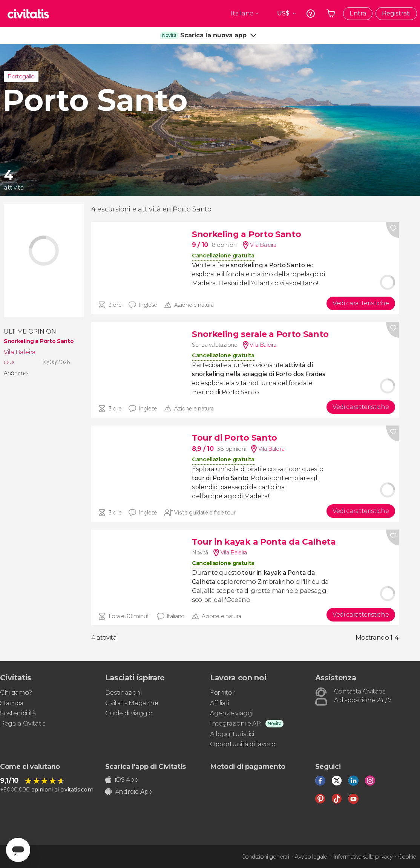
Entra (358, 13)
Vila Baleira (20, 352)
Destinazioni (123, 693)
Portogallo (21, 77)
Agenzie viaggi (232, 713)
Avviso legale (311, 857)
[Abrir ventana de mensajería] (18, 850)
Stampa (12, 703)
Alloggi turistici (232, 734)
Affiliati (220, 703)
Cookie (407, 857)
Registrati (396, 13)
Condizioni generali (265, 857)
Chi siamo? (16, 693)
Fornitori (223, 693)
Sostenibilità (18, 713)
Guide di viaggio (129, 713)
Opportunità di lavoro (243, 744)
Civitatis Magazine (132, 703)
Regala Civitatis (23, 723)
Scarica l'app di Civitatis (146, 767)
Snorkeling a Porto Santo (39, 341)
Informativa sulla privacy (363, 857)
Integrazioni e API (236, 723)
